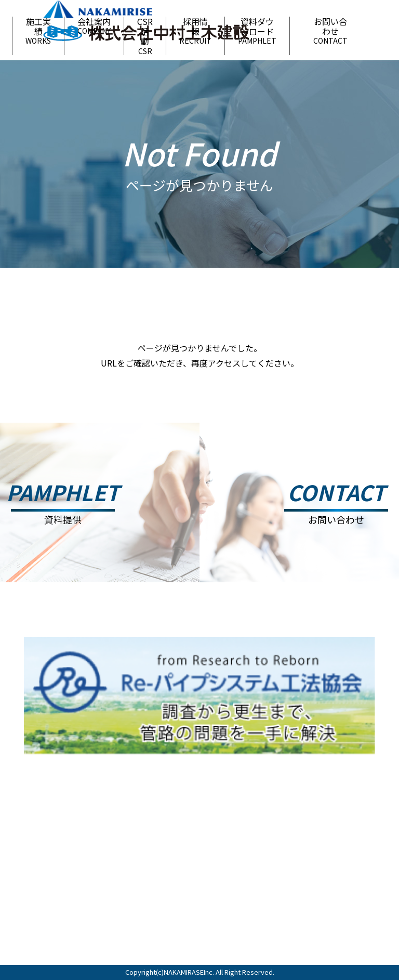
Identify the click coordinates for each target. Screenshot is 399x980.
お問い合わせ (330, 31)
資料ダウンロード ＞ (354, 880)
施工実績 (38, 31)
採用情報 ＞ (303, 875)
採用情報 (195, 31)
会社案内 (94, 26)
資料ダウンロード (257, 31)
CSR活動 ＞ (251, 875)
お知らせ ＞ (251, 853)
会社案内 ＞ (354, 853)
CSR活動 (145, 36)
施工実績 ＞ (303, 853)
